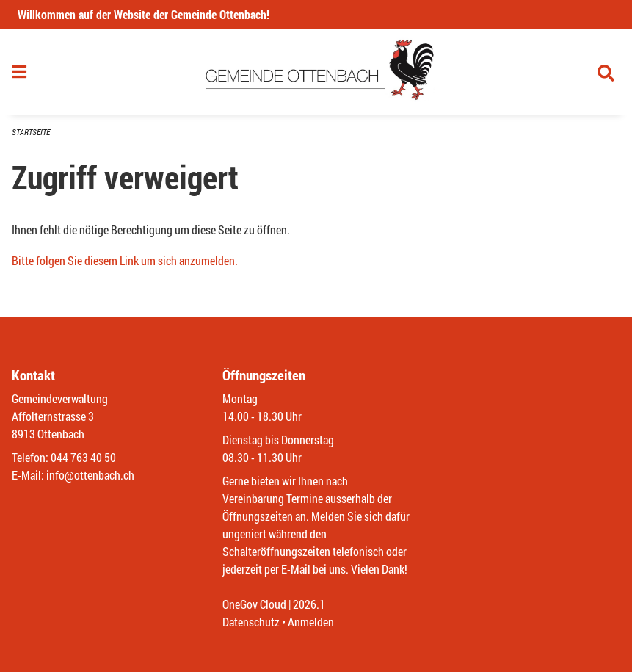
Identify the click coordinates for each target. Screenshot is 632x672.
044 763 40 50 (83, 457)
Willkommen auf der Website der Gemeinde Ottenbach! (144, 14)
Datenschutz (251, 622)
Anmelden (311, 622)
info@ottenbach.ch (90, 475)
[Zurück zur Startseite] (316, 72)
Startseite (31, 132)
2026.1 (309, 604)
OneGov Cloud (254, 604)
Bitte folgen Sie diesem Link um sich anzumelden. (125, 260)
